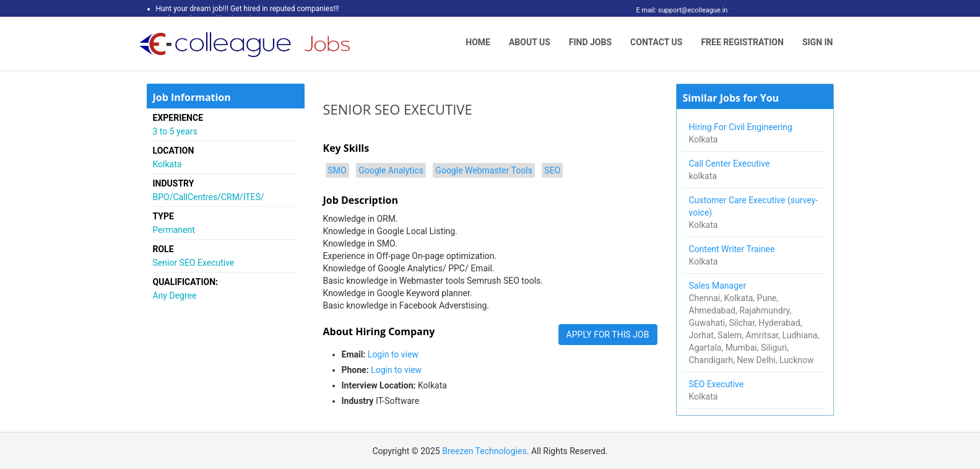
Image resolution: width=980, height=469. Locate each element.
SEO (552, 170)
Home (478, 42)
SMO (337, 170)
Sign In (818, 42)
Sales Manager (719, 286)
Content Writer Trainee (733, 249)
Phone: (355, 370)
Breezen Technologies (484, 451)
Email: (354, 354)
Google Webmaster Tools (484, 170)
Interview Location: (379, 385)
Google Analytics (391, 170)
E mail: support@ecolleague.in (679, 10)
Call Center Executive (731, 164)
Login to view (393, 354)
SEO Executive (718, 384)
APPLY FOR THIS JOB (608, 335)
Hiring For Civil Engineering (742, 127)
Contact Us (656, 42)
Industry (358, 401)
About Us (530, 42)
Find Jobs (590, 42)
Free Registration (742, 42)
